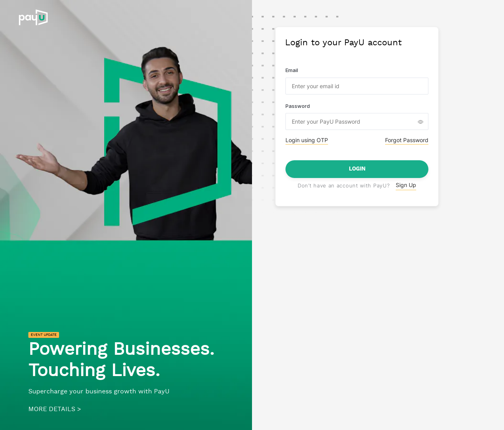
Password (298, 106)
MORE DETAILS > (55, 409)
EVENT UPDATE (44, 335)
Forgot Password (407, 140)
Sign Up (406, 185)
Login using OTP (307, 140)
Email (292, 70)
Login (357, 169)
